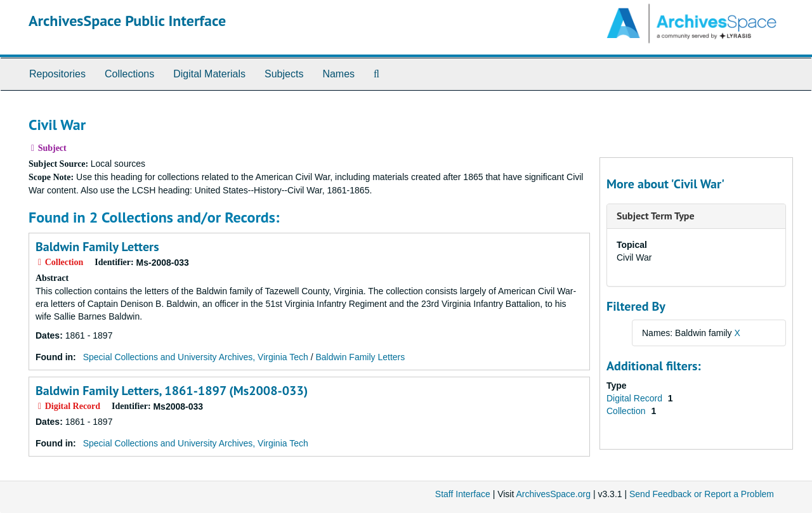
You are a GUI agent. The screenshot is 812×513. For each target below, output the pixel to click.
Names (338, 74)
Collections (129, 74)
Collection (627, 411)
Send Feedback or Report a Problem (702, 494)
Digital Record (636, 398)
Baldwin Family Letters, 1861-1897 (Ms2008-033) (172, 391)
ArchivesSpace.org (553, 494)
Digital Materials (209, 74)
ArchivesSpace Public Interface (127, 21)
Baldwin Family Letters (97, 247)
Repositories (57, 74)
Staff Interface (463, 494)
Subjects (284, 74)
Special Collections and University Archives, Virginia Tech (196, 357)
